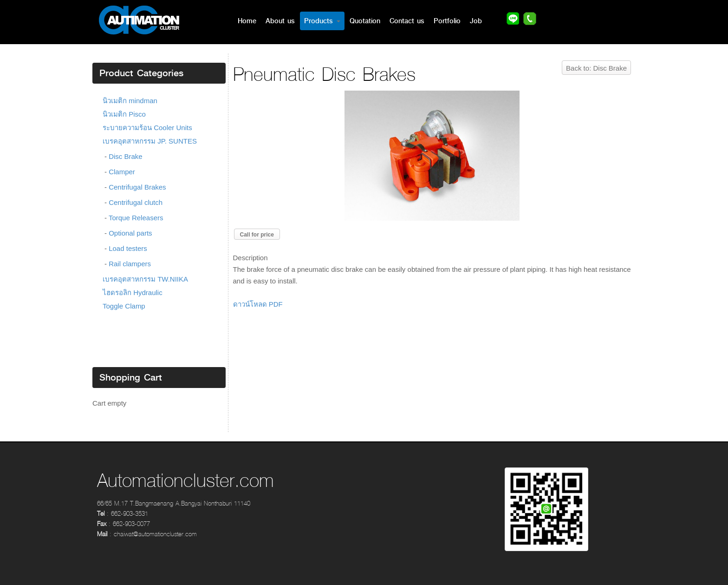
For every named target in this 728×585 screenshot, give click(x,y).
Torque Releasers (136, 218)
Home (247, 21)
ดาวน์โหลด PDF (258, 304)
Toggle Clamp (124, 306)
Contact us (407, 21)
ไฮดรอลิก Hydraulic (133, 292)
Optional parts (130, 233)
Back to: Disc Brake (596, 68)
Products (322, 21)
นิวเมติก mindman (130, 101)
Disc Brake (126, 156)
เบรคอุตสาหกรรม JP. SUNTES (150, 141)
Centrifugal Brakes (137, 187)
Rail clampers (130, 264)
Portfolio (447, 21)
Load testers (128, 248)
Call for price (257, 235)
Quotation (365, 21)
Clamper (122, 172)
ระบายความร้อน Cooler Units (147, 128)
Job (476, 21)
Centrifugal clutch (136, 202)
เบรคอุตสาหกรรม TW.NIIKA (145, 279)
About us (280, 21)
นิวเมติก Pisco (124, 114)
